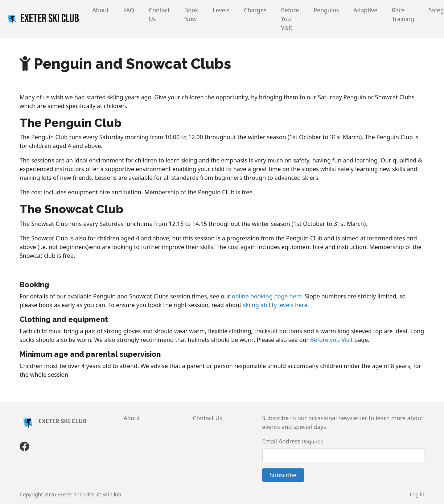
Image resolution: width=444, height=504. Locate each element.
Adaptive (365, 10)
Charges (255, 10)
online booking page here (267, 296)
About (100, 10)
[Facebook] (24, 448)
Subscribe (283, 475)
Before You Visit (290, 19)
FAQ (129, 10)
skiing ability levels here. (276, 305)
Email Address (281, 441)
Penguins (326, 10)
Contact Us (159, 15)
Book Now (191, 15)
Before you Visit (331, 340)
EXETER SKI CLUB (42, 18)
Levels (221, 10)
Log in (417, 494)
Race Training (403, 15)
